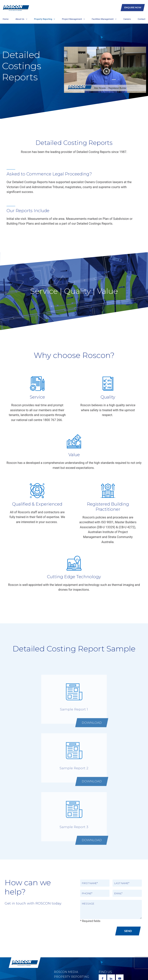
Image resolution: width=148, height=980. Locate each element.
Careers (127, 18)
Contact (142, 18)
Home (6, 18)
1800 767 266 (114, 929)
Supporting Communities (65, 945)
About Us (20, 18)
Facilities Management (103, 18)
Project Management (72, 18)
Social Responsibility (72, 938)
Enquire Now (133, 7)
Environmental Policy (73, 933)
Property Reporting (43, 18)
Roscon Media (66, 913)
